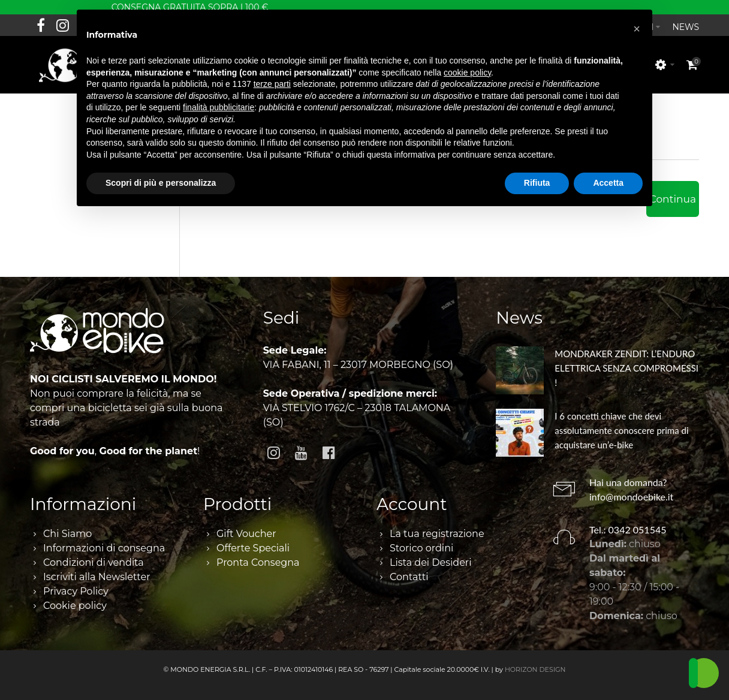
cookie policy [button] (467, 73)
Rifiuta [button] (537, 183)
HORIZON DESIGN (535, 663)
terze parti (272, 84)
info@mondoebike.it (631, 490)
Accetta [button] (608, 183)
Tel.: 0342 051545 (628, 523)
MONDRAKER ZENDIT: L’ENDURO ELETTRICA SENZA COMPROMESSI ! (626, 361)
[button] (637, 29)
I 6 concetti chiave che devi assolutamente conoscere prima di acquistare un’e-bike (621, 424)
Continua (673, 192)
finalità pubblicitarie (219, 107)
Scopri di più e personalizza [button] (161, 183)
